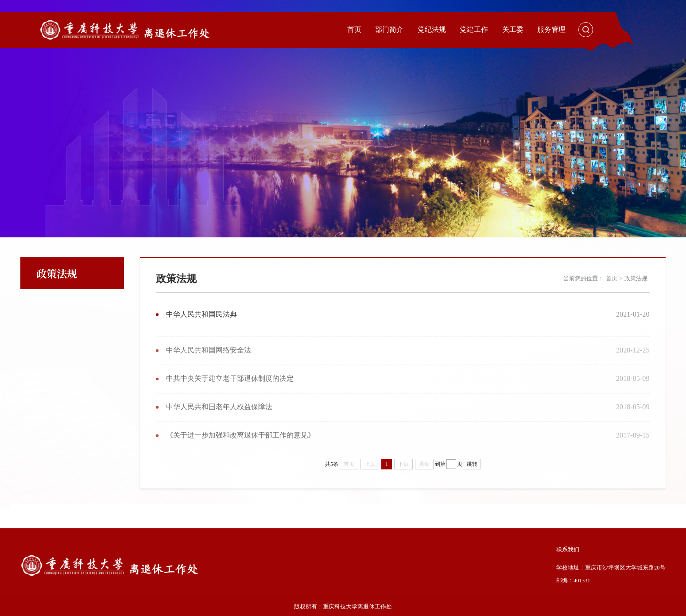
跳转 (472, 464)
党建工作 (474, 30)
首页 (354, 30)
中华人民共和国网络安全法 (209, 356)
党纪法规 (432, 30)
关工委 (513, 30)
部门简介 (389, 30)
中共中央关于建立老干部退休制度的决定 (230, 385)
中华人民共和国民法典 (202, 314)
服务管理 (551, 30)
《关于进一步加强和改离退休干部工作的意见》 (240, 442)
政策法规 (636, 279)
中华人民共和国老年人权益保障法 (219, 413)
